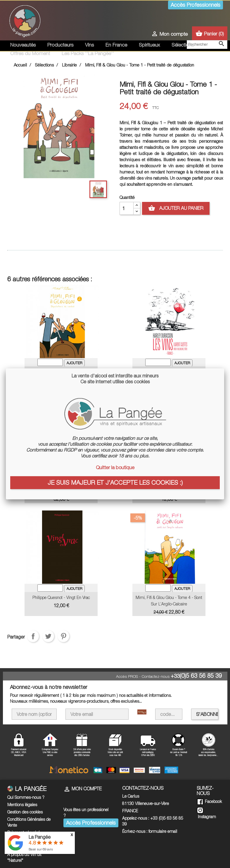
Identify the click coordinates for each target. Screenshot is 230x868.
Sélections (183, 45)
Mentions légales (22, 805)
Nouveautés (23, 45)
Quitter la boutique (115, 467)
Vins (89, 45)
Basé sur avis (41, 849)
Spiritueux (149, 45)
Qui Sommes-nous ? (26, 797)
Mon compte (83, 789)
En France (116, 45)
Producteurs (60, 45)
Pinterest (63, 636)
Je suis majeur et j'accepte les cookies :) (115, 482)
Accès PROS (127, 676)
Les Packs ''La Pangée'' (88, 53)
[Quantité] (127, 208)
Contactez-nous (156, 676)
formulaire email (163, 831)
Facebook (209, 801)
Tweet (48, 636)
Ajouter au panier (176, 208)
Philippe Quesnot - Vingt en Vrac (61, 597)
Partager (33, 636)
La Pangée (40, 837)
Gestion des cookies (25, 812)
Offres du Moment (30, 53)
